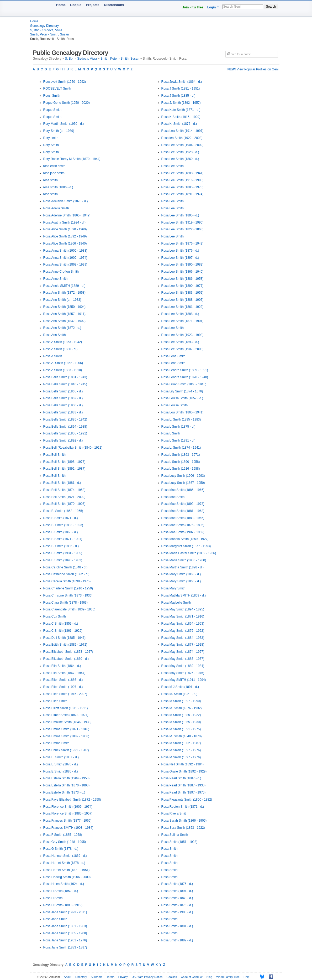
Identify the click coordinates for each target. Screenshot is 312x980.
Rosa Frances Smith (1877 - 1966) (67, 821)
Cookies (172, 977)
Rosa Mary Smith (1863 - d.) (181, 574)
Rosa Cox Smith (55, 616)
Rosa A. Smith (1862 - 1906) (63, 363)
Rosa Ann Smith (55, 335)
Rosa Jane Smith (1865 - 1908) (65, 933)
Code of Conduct (192, 977)
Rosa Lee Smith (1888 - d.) (180, 314)
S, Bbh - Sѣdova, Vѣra (46, 30)
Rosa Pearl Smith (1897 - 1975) (184, 792)
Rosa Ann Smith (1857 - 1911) (64, 314)
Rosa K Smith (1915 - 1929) (181, 117)
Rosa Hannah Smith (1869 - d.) (65, 856)
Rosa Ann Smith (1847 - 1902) (64, 321)
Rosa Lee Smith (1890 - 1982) (183, 265)
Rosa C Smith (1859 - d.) (61, 624)
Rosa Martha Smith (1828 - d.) (183, 567)
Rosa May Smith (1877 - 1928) (183, 645)
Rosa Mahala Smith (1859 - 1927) (185, 539)
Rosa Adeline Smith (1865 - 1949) (67, 215)
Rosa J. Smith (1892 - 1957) (181, 103)
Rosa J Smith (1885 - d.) (178, 96)
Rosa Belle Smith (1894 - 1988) (65, 427)
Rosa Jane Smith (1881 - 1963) (65, 926)
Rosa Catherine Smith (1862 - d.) (66, 574)
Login (212, 7)
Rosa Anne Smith (55, 279)
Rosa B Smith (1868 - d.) (61, 532)
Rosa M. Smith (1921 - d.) (179, 694)
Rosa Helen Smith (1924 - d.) (64, 884)
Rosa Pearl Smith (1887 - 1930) (184, 785)
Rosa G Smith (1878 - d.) (61, 849)
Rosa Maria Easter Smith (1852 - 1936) (189, 553)
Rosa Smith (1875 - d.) (177, 905)
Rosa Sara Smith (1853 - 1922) (183, 828)
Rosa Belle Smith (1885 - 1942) (65, 419)
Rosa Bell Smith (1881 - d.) (62, 483)
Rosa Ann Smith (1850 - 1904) (64, 307)
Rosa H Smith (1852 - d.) (61, 891)
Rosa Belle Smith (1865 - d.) (63, 391)
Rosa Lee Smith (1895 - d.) (180, 215)
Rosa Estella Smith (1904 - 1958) (67, 778)
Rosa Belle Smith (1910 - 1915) (65, 384)
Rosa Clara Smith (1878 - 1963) (65, 603)
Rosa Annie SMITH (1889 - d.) (64, 286)
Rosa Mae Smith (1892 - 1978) (183, 504)
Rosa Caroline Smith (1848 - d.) (65, 567)
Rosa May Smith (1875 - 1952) (183, 631)
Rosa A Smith (53, 356)
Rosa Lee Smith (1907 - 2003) (183, 349)
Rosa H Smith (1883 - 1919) (63, 905)
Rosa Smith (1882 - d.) (177, 940)
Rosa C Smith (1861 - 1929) (63, 631)
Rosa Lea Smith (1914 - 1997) (183, 131)
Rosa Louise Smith (175, 405)
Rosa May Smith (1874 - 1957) (183, 652)
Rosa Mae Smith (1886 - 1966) (183, 490)
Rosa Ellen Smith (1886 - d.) (63, 680)
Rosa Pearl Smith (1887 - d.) (181, 778)
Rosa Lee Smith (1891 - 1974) (183, 194)
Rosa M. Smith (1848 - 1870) (182, 736)
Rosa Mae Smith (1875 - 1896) (183, 525)
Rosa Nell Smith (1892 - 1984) (183, 764)
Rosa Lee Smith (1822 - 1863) (183, 229)
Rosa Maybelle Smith (176, 603)
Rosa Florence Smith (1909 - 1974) (68, 807)
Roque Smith (52, 110)
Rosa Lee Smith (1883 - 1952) (183, 293)
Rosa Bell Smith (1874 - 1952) (64, 490)
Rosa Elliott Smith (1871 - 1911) (66, 708)
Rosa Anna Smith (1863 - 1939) (65, 265)
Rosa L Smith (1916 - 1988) (181, 469)
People (76, 5)
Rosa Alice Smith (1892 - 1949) (65, 236)
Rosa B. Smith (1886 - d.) (61, 546)
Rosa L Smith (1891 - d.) (178, 440)
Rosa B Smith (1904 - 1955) (63, 553)
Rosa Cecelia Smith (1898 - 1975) (67, 581)
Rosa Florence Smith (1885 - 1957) (68, 813)
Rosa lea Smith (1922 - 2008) (182, 138)
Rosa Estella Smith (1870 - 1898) (67, 785)
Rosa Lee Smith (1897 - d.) (180, 258)
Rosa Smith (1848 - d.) (177, 898)
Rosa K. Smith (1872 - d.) (179, 124)
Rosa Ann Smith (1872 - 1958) (64, 293)
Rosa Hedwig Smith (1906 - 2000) (67, 877)
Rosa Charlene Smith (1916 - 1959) (68, 588)
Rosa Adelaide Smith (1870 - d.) (66, 201)
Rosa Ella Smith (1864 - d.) (62, 666)
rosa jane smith (54, 173)
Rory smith (51, 138)
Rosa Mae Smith (173, 497)
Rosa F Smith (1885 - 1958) (63, 835)
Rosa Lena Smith (173, 356)
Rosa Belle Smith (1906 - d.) (63, 405)
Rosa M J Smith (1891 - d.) (180, 687)
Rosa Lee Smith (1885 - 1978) (183, 187)
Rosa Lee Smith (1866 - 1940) (183, 272)
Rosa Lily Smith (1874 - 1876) (182, 391)
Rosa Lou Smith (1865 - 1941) (183, 412)
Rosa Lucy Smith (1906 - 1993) (183, 476)
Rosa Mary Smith (173, 588)
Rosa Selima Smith (175, 835)
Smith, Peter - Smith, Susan (50, 34)
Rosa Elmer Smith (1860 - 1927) (66, 715)
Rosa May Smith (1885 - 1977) (183, 659)
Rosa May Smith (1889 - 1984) (183, 666)
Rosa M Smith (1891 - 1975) (181, 729)
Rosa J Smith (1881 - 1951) (181, 89)
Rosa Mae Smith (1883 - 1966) (183, 518)
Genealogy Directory (44, 26)
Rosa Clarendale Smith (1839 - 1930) (69, 609)
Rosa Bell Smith (54, 455)
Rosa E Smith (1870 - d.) (61, 764)
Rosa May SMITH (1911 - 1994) (184, 680)
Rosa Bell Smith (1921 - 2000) (64, 497)
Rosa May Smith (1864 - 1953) (183, 624)
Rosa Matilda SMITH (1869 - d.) (184, 595)
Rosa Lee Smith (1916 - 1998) (183, 180)
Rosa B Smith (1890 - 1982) (63, 560)
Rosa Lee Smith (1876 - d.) (180, 251)
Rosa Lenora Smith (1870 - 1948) (185, 377)
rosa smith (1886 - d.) (58, 187)
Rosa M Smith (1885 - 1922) (181, 715)
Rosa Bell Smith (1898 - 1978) (64, 462)
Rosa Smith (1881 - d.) (177, 926)
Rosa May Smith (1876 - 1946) (183, 673)
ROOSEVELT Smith (57, 89)
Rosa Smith (170, 849)
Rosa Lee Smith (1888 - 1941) (183, 173)
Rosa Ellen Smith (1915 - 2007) (65, 694)
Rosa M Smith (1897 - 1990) (181, 701)
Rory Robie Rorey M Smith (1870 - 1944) (72, 159)
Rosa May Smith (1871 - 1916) (183, 616)
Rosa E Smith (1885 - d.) (61, 771)
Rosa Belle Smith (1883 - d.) (63, 412)
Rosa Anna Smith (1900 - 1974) (65, 258)
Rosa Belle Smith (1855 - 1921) (65, 433)
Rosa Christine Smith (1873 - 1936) (68, 595)
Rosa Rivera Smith (174, 813)
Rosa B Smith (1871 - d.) (61, 518)
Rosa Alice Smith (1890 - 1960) (65, 229)
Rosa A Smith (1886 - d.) (60, 349)
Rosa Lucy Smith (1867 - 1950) (183, 483)
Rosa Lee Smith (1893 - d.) (180, 342)
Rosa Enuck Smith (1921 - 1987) (66, 750)
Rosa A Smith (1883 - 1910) (63, 370)
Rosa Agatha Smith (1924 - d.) (64, 222)
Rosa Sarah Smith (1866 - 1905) (184, 821)
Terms (110, 977)
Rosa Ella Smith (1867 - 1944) (64, 673)
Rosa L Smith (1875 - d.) (178, 427)
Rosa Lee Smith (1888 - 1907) (183, 300)
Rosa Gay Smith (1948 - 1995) (65, 842)
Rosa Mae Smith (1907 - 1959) (183, 532)
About (68, 977)
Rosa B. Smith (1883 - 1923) (63, 525)
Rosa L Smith (171, 433)
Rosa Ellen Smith (55, 701)
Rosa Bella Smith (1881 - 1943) (65, 377)
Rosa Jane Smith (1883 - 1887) (65, 947)
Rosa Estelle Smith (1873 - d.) (64, 792)
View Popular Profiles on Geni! (253, 69)
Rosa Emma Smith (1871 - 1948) (66, 729)
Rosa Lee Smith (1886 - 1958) (183, 279)
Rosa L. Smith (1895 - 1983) (181, 419)
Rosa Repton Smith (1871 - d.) (183, 807)
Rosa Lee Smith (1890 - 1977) (183, 286)
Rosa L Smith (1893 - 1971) (181, 455)
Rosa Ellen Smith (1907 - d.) (63, 687)
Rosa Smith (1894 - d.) (177, 891)
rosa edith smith (54, 166)
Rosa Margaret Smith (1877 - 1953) (186, 546)
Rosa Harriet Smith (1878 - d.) (64, 863)
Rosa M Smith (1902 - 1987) (181, 743)
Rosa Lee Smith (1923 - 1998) (183, 335)
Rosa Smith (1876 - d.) (177, 884)
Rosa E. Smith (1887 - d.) (61, 757)
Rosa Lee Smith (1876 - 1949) (183, 243)
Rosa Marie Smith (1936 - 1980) (184, 560)
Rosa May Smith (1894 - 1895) (183, 609)
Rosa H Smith (53, 898)
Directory (81, 977)
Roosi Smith (52, 96)
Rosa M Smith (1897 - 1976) (181, 750)
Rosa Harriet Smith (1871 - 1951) (67, 870)
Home (61, 5)
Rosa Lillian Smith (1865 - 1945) (184, 384)
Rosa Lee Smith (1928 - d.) (180, 152)
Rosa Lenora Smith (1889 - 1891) (185, 370)
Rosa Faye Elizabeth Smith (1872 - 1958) (72, 800)
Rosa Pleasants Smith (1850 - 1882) (187, 800)
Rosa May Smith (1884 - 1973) (183, 638)
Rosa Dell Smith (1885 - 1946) (64, 638)
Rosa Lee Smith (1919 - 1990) (183, 222)
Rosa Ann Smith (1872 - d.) (62, 328)
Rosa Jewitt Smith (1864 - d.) (182, 82)
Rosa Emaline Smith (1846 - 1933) (67, 722)
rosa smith (51, 180)
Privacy (123, 977)
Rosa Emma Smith (56, 743)
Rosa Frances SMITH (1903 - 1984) (68, 828)
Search (271, 7)
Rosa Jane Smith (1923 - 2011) (65, 912)
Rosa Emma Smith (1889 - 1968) (66, 736)
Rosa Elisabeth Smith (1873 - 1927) (68, 652)
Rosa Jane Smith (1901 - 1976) (65, 940)
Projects (92, 5)
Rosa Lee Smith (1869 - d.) (180, 159)
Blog (209, 977)
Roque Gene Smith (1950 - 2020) (67, 103)
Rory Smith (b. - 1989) (59, 131)
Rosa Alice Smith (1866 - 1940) (65, 243)
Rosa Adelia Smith (56, 208)
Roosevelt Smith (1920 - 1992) (65, 82)
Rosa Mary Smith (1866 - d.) (181, 581)
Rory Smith (51, 145)
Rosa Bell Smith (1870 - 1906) (64, 504)
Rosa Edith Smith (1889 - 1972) (65, 645)
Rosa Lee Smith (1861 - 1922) (183, 307)
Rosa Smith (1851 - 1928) (179, 842)
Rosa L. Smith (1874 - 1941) (181, 448)
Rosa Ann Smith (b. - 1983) (62, 300)
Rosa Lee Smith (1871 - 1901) (183, 321)
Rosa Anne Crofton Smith (61, 272)
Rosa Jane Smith (55, 919)
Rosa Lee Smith (173, 166)
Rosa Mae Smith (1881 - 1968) (183, 511)
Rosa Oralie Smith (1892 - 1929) (184, 771)
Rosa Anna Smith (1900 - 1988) (65, 251)
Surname (97, 977)
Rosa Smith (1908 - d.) (177, 912)
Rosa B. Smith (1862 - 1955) (63, 511)
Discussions (114, 5)
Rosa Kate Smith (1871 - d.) (181, 110)
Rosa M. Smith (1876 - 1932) (182, 708)
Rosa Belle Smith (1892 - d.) (63, 440)
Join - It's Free (193, 7)
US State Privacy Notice (147, 977)
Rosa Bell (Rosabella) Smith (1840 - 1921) (73, 448)
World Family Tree (228, 977)
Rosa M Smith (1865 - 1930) (181, 722)
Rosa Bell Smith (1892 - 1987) (64, 469)
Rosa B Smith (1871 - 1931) (63, 539)
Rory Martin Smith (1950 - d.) (64, 124)
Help (247, 977)
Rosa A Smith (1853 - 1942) (63, 342)
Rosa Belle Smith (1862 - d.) (63, 398)
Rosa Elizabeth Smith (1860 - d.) (66, 659)
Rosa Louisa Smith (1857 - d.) (182, 398)
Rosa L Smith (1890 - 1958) (181, 462)
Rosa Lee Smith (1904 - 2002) (183, 145)
